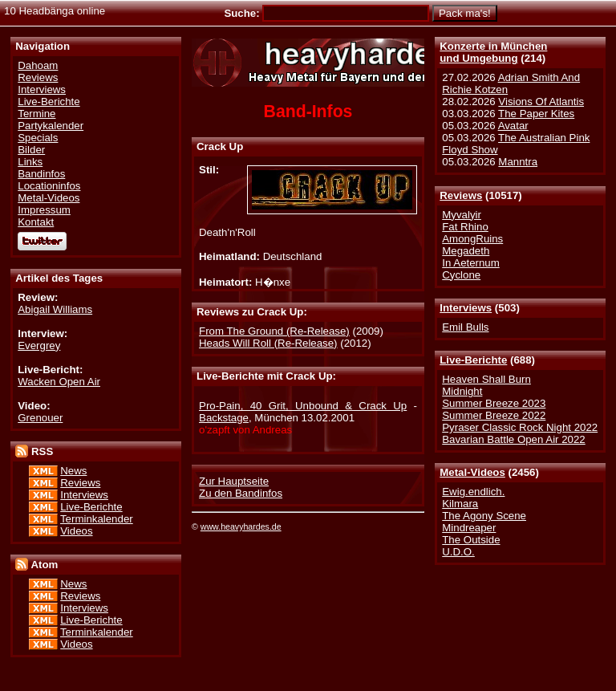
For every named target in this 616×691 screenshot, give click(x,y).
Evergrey (39, 345)
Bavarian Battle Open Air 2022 (513, 439)
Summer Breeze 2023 (494, 403)
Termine (36, 114)
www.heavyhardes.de (241, 526)
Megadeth (466, 251)
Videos (76, 531)
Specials (38, 138)
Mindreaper (469, 528)
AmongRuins (472, 239)
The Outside (471, 540)
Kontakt (36, 222)
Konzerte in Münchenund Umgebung (493, 52)
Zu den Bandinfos (241, 493)
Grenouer (40, 418)
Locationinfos (49, 186)
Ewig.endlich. (473, 492)
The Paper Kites (536, 114)
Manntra (518, 162)
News (73, 471)
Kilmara (460, 504)
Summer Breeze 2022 (494, 415)
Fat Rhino (465, 227)
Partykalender (51, 126)
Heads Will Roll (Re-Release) (268, 343)
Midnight (462, 391)
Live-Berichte (473, 360)
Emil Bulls (465, 327)
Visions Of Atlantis (541, 102)
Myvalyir (462, 215)
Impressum (44, 210)
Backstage (224, 418)
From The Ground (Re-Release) (274, 331)
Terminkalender (97, 519)
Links (30, 162)
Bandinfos (41, 174)
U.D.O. (458, 552)
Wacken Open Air (59, 382)
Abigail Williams (55, 309)
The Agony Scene (484, 516)
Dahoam (38, 65)
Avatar (513, 126)
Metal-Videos (472, 472)
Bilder (31, 150)
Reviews (461, 195)
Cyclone (461, 275)
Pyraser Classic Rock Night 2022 (520, 427)
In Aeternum (471, 263)
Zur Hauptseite (234, 481)
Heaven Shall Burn (486, 379)
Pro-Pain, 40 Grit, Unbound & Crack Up (303, 406)
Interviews (466, 308)
